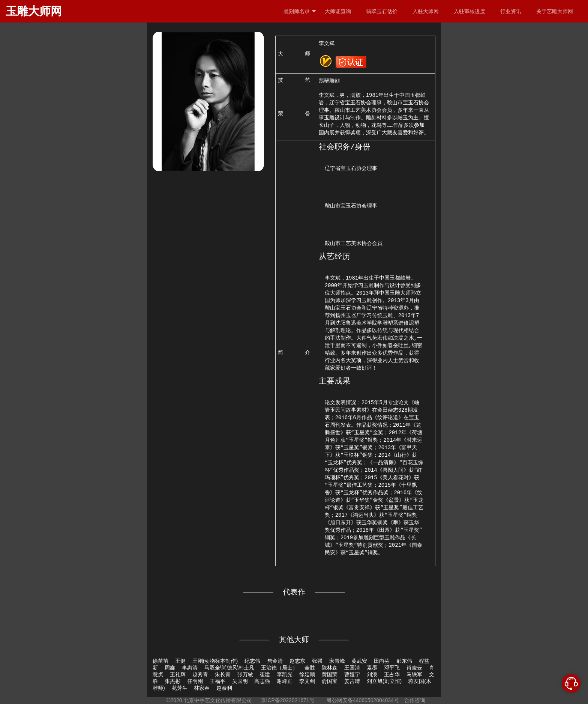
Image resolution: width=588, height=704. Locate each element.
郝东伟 (404, 661)
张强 (317, 661)
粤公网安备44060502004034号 (363, 700)
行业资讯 (511, 11)
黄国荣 (330, 674)
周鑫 (170, 668)
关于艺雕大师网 (555, 11)
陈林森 (330, 668)
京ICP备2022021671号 (287, 700)
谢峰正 (285, 681)
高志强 (262, 681)
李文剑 (307, 681)
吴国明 (240, 681)
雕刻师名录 (300, 11)
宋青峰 (337, 661)
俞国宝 (330, 681)
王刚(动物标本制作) (215, 661)
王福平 (217, 681)
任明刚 (195, 681)
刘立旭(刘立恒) (384, 681)
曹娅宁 (352, 674)
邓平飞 (392, 668)
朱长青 (223, 674)
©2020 (174, 700)
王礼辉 (178, 674)
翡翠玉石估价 (382, 11)
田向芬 (382, 661)
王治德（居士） (279, 668)
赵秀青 (200, 674)
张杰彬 (172, 681)
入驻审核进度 (469, 11)
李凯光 (285, 674)
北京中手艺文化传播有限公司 (218, 700)
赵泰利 (224, 688)
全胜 (310, 668)
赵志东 (297, 661)
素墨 (372, 668)
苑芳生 (180, 688)
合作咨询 (415, 700)
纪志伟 (252, 661)
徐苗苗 (160, 661)
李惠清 (190, 668)
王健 (180, 661)
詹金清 (275, 661)
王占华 (392, 674)
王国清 (352, 668)
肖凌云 (414, 668)
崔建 (265, 674)
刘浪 (372, 674)
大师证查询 (338, 11)
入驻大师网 (426, 11)
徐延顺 (307, 674)
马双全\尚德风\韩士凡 (229, 668)
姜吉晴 (352, 681)
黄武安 (359, 661)
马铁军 (414, 674)
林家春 (202, 688)
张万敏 (245, 674)
